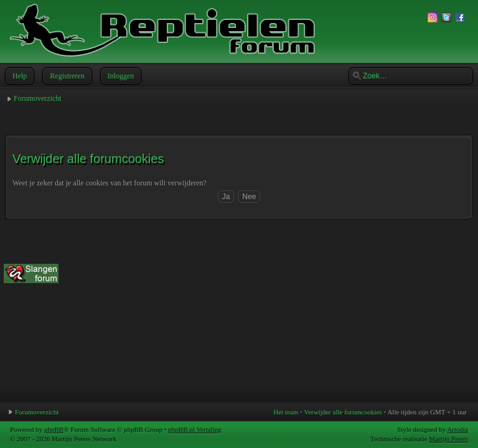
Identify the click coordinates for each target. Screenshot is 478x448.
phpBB (54, 429)
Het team (286, 412)
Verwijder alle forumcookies (343, 412)
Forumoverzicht (38, 98)
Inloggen (120, 76)
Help (18, 76)
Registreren (66, 76)
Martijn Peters (448, 439)
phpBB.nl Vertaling (194, 429)
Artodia (457, 429)
